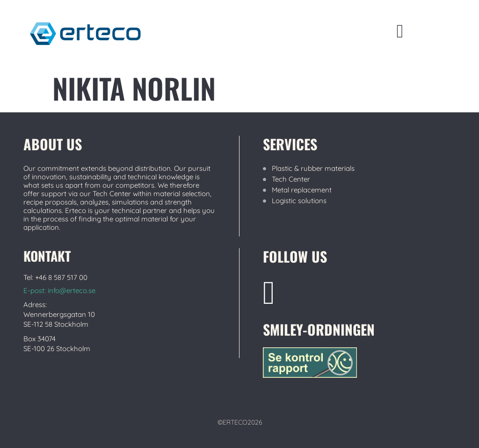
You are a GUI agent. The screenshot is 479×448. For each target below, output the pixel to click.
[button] (400, 31)
